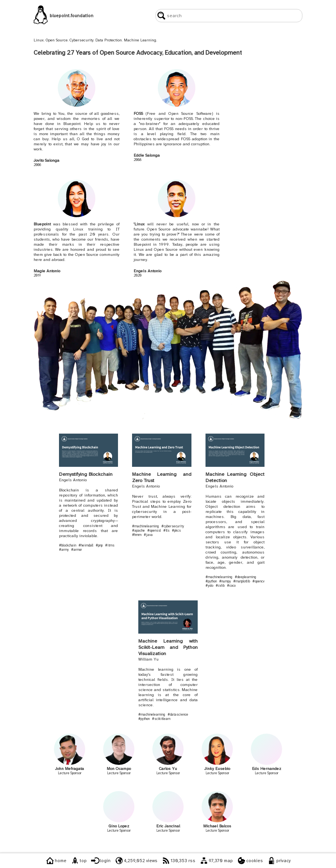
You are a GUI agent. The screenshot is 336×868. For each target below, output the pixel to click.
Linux (139, 224)
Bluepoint (42, 224)
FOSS (138, 113)
